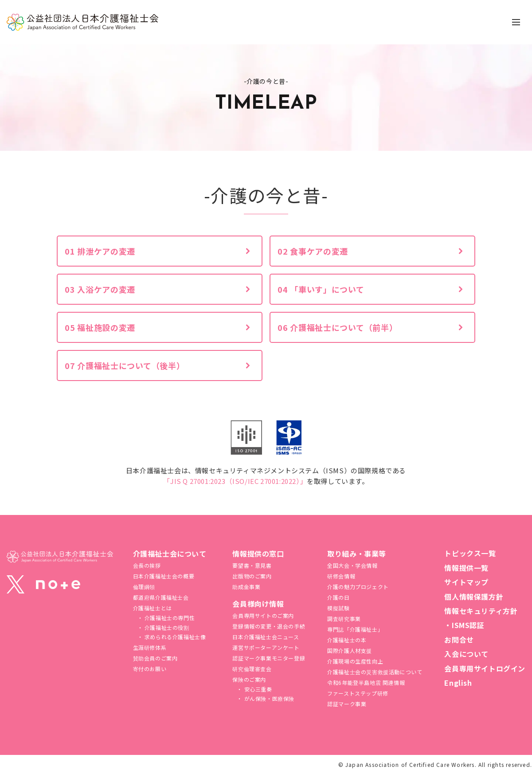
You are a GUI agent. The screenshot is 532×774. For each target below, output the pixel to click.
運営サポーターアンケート (266, 647)
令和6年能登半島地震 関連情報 (366, 682)
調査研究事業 (344, 619)
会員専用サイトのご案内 (263, 615)
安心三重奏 (257, 689)
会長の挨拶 (147, 565)
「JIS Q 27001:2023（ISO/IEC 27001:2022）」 (235, 481)
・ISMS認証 (464, 625)
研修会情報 (341, 576)
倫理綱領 (144, 587)
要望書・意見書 (252, 565)
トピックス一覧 (470, 553)
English (458, 683)
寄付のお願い (150, 669)
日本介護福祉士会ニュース (266, 637)
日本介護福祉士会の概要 (164, 576)
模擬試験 (338, 608)
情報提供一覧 (466, 568)
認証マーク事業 (347, 704)
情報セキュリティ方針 (481, 611)
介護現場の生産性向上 (355, 661)
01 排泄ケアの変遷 (100, 251)
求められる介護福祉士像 (174, 637)
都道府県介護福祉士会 (161, 597)
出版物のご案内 (252, 576)
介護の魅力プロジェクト (358, 587)
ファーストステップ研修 (358, 693)
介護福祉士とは (153, 608)
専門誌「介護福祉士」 (355, 629)
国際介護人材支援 (350, 650)
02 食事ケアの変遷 (313, 251)
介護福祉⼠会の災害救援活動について (375, 672)
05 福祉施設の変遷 (100, 327)
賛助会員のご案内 (155, 658)
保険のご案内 (249, 679)
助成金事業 (246, 587)
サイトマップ (466, 582)
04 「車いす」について (321, 289)
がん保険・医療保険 (268, 698)
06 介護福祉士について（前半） (338, 327)
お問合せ (459, 640)
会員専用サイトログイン (485, 668)
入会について (466, 654)
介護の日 (338, 597)
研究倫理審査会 (252, 669)
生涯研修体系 (150, 647)
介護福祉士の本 (347, 640)
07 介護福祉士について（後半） (125, 365)
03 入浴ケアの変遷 (100, 289)
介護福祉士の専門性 (169, 618)
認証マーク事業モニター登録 (269, 658)
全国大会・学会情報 (352, 565)
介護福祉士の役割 (166, 627)
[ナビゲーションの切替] (516, 22)
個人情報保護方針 (474, 597)
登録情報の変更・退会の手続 (269, 626)
